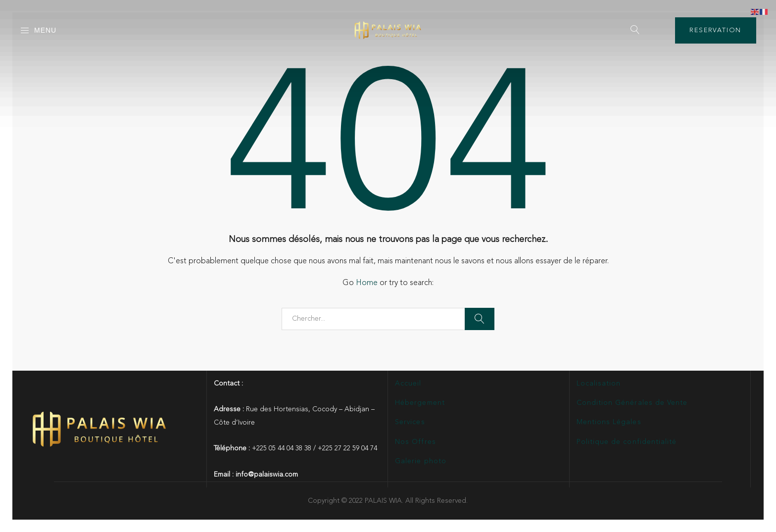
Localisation (599, 384)
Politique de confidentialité (627, 442)
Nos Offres (415, 442)
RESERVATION (715, 30)
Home (367, 283)
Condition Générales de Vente (632, 403)
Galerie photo (421, 461)
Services (410, 422)
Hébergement (420, 403)
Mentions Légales (609, 422)
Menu (38, 31)
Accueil (408, 384)
